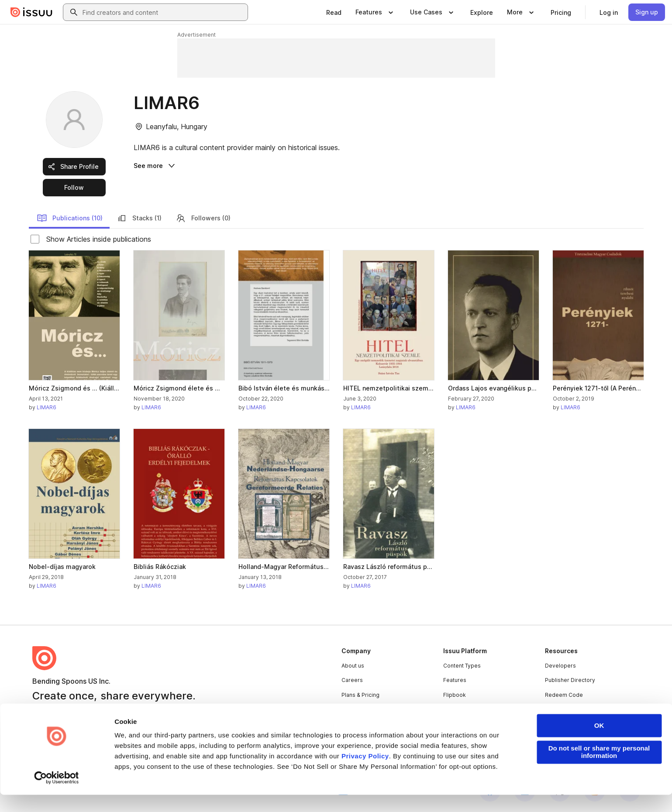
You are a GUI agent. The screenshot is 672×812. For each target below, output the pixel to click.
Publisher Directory (570, 680)
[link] (334, 12)
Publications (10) (70, 218)
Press (349, 709)
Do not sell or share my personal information (599, 769)
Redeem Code (564, 695)
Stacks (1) (139, 218)
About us (353, 666)
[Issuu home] (31, 12)
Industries (456, 709)
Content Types (462, 666)
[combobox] (163, 12)
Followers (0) (203, 218)
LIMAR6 (47, 407)
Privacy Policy (365, 773)
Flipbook (455, 695)
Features (455, 680)
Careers (352, 680)
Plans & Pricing (360, 695)
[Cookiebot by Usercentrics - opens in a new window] (57, 795)
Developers (560, 666)
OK (599, 743)
